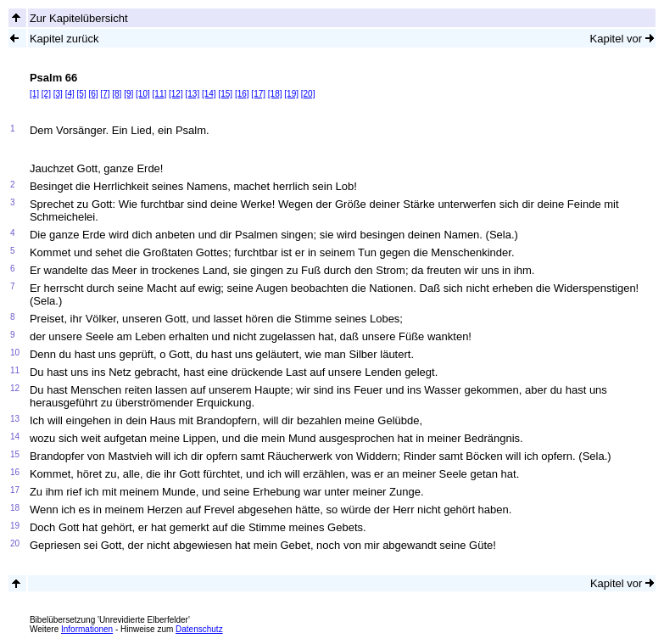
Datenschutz (199, 629)
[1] (34, 94)
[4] (70, 94)
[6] (93, 94)
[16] (242, 94)
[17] (258, 94)
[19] (291, 94)
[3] (58, 94)
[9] (128, 94)
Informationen (87, 629)
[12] (176, 94)
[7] (105, 94)
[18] (275, 94)
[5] (82, 94)
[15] (225, 94)
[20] (308, 94)
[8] (117, 94)
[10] (143, 94)
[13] (192, 94)
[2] (46, 94)
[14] (209, 94)
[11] (160, 94)
